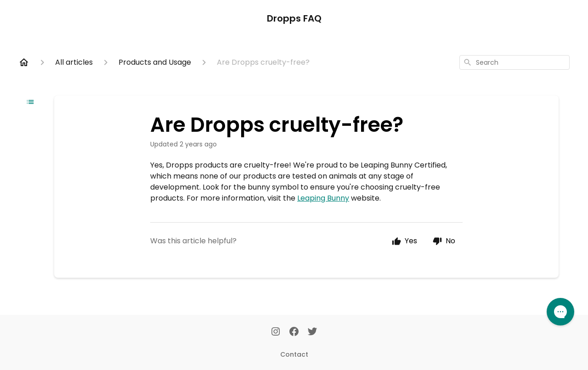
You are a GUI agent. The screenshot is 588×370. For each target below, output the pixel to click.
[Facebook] (294, 332)
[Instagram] (276, 332)
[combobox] (514, 62)
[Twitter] (312, 332)
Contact (294, 354)
